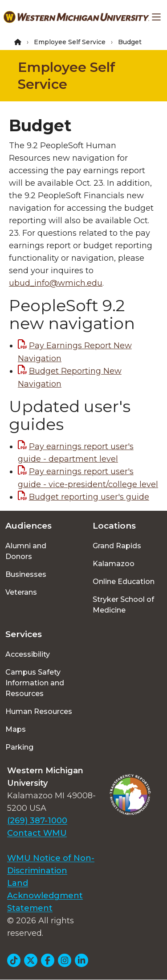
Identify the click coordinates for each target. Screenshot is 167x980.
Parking (19, 747)
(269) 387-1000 (37, 821)
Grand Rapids (117, 546)
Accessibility (28, 654)
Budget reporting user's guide (89, 497)
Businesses (26, 574)
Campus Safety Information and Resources (35, 683)
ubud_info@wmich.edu (56, 283)
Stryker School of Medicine (123, 605)
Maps (16, 729)
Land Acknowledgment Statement (45, 896)
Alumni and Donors (26, 551)
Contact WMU (37, 833)
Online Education (124, 582)
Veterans (21, 592)
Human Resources (39, 711)
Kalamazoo (114, 564)
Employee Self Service (70, 42)
